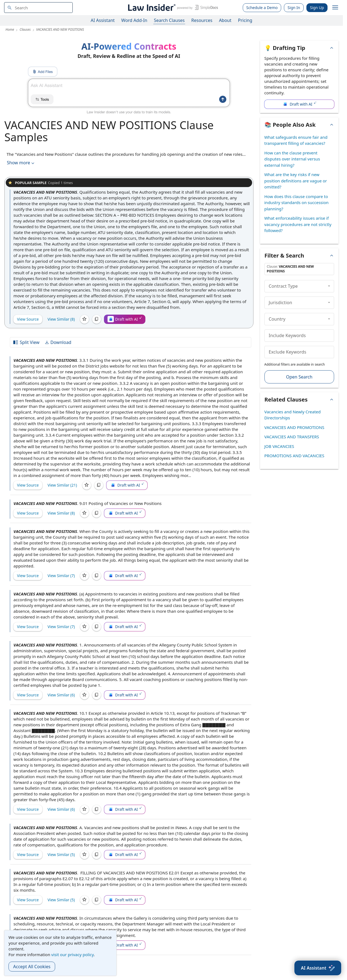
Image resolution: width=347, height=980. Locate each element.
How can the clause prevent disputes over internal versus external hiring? (292, 159)
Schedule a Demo (262, 8)
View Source (28, 319)
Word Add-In (134, 20)
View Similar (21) (62, 485)
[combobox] (38, 8)
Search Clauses (169, 20)
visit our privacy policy (73, 954)
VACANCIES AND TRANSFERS (292, 437)
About (225, 20)
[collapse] (329, 286)
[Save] (84, 319)
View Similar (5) (61, 855)
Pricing (245, 20)
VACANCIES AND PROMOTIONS (294, 427)
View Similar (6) (61, 695)
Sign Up (317, 8)
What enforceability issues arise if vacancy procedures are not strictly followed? (298, 224)
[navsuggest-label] (38, 8)
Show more (21, 163)
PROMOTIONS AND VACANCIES (294, 456)
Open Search (299, 377)
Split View (26, 342)
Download (58, 342)
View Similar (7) (61, 576)
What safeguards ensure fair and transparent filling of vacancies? (296, 140)
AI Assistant (103, 20)
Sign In (294, 8)
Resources (202, 20)
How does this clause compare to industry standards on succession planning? (297, 203)
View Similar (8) (61, 319)
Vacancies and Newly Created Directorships (293, 415)
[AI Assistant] (318, 968)
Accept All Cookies (32, 967)
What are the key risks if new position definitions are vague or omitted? (296, 181)
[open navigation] (335, 8)
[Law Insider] (172, 8)
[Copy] (97, 319)
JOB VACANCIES (279, 446)
